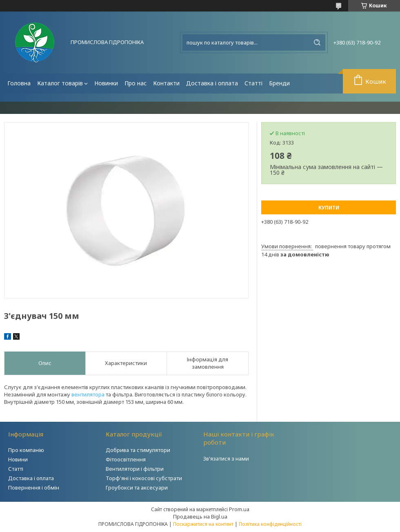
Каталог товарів (60, 83)
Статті (253, 83)
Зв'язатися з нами (226, 459)
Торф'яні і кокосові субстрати (144, 478)
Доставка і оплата (212, 83)
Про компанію (26, 450)
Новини (18, 459)
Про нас (136, 83)
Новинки (106, 83)
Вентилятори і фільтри (135, 469)
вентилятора (88, 394)
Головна (19, 83)
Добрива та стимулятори (138, 450)
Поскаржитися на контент (203, 524)
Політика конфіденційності (270, 524)
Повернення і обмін (34, 487)
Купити (329, 208)
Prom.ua (239, 509)
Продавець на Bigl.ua (200, 516)
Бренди (279, 83)
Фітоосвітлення (126, 459)
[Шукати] (317, 42)
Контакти (166, 83)
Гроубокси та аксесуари (137, 487)
